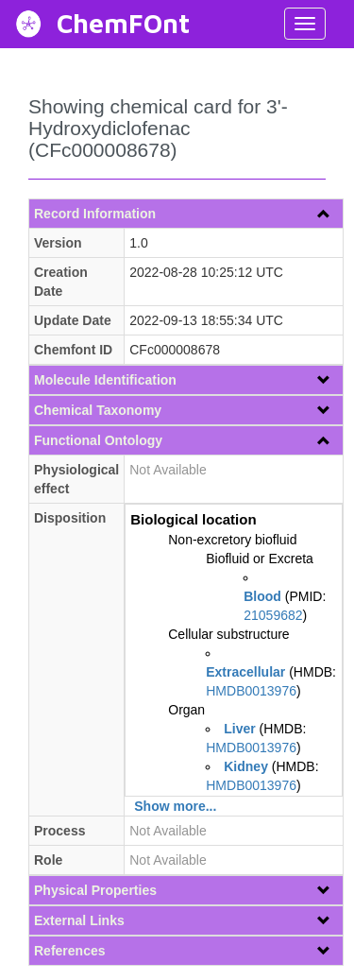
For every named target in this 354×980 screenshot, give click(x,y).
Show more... (175, 806)
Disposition (70, 518)
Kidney (246, 766)
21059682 (273, 615)
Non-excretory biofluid (232, 540)
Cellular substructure (228, 634)
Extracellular (245, 672)
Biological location (193, 519)
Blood (262, 596)
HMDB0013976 (251, 691)
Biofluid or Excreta (260, 559)
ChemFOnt (123, 23)
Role (48, 860)
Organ (186, 710)
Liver (239, 729)
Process (59, 831)
